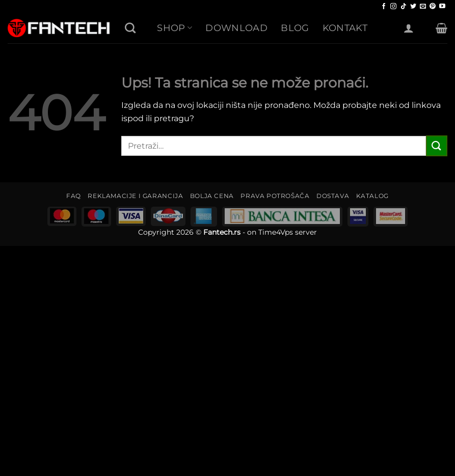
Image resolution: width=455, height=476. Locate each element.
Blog (295, 28)
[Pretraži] (130, 28)
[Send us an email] (423, 7)
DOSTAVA (333, 196)
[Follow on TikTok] (404, 7)
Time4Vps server (288, 232)
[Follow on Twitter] (413, 7)
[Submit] (437, 146)
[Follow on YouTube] (442, 7)
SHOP (175, 28)
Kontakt (345, 28)
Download (236, 28)
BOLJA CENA (212, 196)
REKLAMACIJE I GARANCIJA (135, 196)
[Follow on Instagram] (393, 7)
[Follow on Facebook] (384, 7)
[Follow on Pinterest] (433, 7)
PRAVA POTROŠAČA (275, 196)
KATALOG (372, 196)
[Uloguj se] (409, 28)
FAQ (74, 196)
